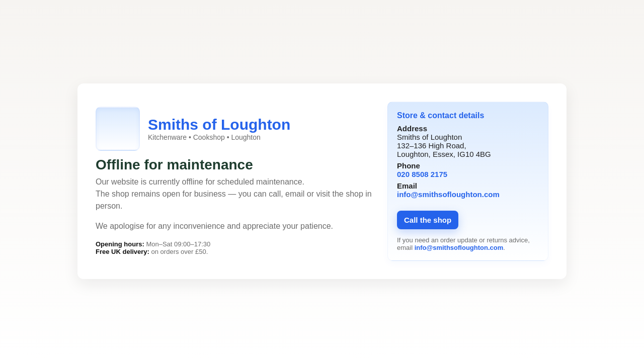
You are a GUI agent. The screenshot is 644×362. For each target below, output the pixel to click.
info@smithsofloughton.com (448, 194)
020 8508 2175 (422, 174)
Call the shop (428, 220)
